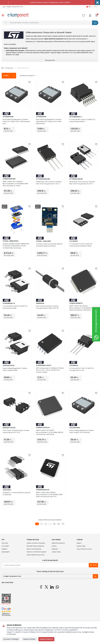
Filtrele (9, 76)
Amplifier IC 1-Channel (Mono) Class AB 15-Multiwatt (16, 494)
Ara (95, 23)
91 (63, 524)
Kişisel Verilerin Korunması (36, 555)
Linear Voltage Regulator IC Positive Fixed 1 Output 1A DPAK (15, 369)
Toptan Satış (56, 552)
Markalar (55, 549)
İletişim (79, 543)
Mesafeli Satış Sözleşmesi (35, 546)
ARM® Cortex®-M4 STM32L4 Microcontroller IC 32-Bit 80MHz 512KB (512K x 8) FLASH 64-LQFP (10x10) (82, 308)
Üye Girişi (5, 543)
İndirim (54, 546)
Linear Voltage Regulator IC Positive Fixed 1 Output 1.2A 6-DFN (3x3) (82, 431)
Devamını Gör (50, 60)
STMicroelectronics (23, 68)
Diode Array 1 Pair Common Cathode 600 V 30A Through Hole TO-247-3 (49, 183)
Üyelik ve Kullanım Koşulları (36, 543)
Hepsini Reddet (29, 639)
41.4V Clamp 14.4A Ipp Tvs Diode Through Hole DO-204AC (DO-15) (47, 307)
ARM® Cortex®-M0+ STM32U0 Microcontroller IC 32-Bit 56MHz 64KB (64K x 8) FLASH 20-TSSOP (15, 184)
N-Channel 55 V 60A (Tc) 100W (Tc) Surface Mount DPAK (15, 307)
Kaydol (93, 565)
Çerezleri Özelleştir (11, 639)
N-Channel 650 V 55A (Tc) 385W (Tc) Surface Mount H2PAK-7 (82, 121)
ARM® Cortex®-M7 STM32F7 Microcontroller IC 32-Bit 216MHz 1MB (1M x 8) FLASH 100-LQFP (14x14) (50, 432)
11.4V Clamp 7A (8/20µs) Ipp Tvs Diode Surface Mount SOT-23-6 (16, 431)
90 (59, 524)
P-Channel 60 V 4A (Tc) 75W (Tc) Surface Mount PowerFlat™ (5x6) (81, 245)
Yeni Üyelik (5, 546)
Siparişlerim (6, 552)
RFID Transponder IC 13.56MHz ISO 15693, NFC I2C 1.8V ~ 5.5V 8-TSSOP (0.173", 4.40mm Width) (50, 370)
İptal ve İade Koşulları (34, 549)
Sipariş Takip (81, 546)
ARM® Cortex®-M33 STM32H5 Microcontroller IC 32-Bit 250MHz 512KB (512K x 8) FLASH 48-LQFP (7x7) (49, 495)
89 (54, 524)
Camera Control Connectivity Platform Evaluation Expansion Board (49, 245)
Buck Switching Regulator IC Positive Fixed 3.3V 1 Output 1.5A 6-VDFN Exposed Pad (16, 121)
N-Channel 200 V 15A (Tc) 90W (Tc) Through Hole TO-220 (82, 369)
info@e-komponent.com (13, 7)
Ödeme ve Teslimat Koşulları (37, 552)
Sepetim (5, 549)
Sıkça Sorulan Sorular (84, 549)
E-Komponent (7, 68)
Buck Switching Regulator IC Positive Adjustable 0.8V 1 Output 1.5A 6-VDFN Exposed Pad (49, 121)
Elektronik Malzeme (58, 543)
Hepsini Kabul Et (46, 639)
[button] (9, 3)
